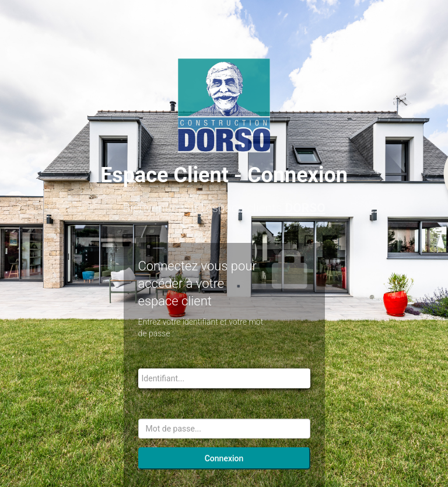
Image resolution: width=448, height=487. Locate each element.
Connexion (224, 458)
